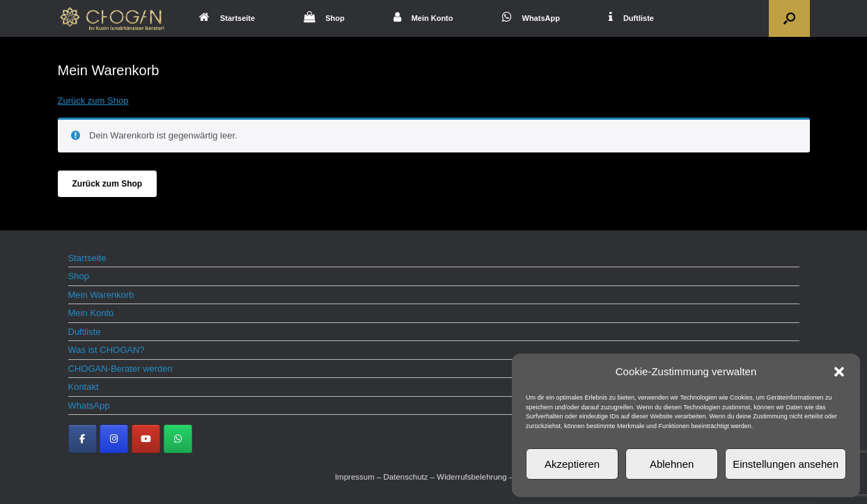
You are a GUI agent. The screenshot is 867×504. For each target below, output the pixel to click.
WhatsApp (531, 18)
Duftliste (631, 18)
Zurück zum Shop (93, 101)
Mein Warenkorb (101, 295)
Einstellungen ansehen (786, 464)
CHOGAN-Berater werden (120, 369)
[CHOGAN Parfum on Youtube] (146, 439)
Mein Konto (423, 18)
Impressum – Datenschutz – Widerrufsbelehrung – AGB (433, 477)
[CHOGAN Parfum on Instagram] (114, 439)
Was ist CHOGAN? (107, 350)
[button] (839, 372)
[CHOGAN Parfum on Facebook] (83, 439)
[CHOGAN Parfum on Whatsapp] (178, 439)
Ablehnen (672, 464)
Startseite (227, 18)
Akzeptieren (572, 464)
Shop (324, 18)
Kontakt (84, 387)
